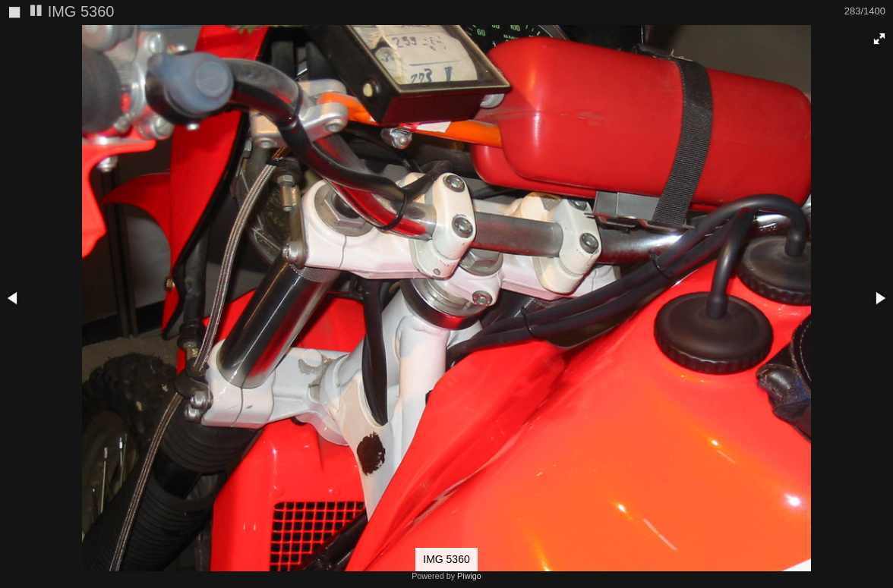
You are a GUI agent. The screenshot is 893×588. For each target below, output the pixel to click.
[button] (879, 39)
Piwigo (469, 576)
